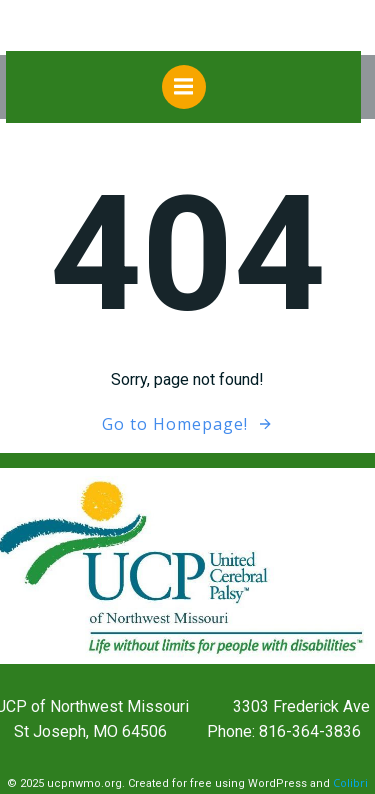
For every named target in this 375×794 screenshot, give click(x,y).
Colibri (350, 782)
